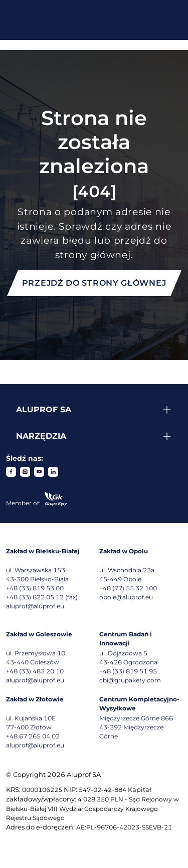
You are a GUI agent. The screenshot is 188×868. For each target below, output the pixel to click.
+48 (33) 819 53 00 (35, 588)
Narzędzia (41, 436)
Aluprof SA (44, 409)
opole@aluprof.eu (126, 597)
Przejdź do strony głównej (94, 283)
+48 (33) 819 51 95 (128, 671)
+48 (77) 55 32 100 (128, 588)
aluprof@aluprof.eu (35, 606)
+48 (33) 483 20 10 (35, 671)
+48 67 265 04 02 (33, 736)
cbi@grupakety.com (130, 680)
